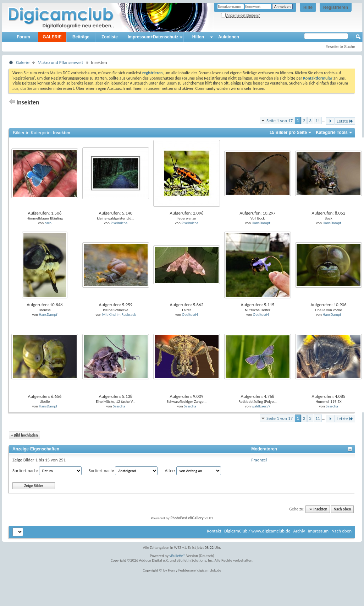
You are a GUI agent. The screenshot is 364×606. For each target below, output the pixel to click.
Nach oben (342, 509)
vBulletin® (178, 556)
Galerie (23, 62)
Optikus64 (190, 315)
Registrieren (336, 7)
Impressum (318, 531)
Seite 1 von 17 (280, 121)
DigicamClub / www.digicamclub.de (257, 531)
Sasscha (119, 406)
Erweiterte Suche (340, 47)
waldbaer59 (261, 406)
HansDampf (261, 223)
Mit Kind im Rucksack (119, 315)
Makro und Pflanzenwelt (60, 62)
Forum (23, 37)
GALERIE (52, 37)
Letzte (345, 121)
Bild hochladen (24, 435)
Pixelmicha (119, 223)
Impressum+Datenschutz (153, 37)
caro (48, 223)
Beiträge (81, 37)
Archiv (299, 531)
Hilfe (308, 7)
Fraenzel (259, 460)
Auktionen (229, 37)
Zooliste (110, 37)
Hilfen (198, 37)
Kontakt (214, 531)
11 (318, 121)
